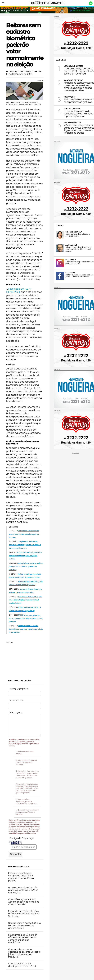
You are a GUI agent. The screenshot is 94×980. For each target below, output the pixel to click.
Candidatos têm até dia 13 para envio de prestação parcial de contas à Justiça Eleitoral (26, 600)
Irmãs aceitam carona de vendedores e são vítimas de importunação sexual (78, 114)
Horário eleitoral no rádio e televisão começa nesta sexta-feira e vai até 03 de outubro (26, 629)
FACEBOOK (70, 273)
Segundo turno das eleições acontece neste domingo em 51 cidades (24, 914)
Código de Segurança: (22, 838)
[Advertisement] (23, 659)
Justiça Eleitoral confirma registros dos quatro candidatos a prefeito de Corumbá (26, 566)
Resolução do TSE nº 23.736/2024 (19, 290)
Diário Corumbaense (47, 3)
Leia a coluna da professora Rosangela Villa (78, 235)
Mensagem (16, 712)
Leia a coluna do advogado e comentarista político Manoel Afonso (78, 249)
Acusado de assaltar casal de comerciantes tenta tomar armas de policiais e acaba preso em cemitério (79, 87)
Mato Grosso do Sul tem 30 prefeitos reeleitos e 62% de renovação (23, 890)
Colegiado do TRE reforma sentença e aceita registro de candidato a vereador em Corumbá (25, 545)
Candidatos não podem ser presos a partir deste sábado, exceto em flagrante (24, 534)
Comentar (16, 854)
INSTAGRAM (71, 259)
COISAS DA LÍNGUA (74, 232)
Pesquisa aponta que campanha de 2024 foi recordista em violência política (21, 877)
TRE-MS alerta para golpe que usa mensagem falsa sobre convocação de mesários (26, 618)
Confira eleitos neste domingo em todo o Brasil (22, 965)
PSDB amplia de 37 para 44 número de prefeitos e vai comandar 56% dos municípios (23, 939)
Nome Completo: (19, 689)
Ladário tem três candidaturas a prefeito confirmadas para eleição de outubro (25, 556)
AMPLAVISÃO (71, 245)
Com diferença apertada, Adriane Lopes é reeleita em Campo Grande (23, 902)
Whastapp (91, 3)
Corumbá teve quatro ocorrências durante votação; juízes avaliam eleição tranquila (24, 953)
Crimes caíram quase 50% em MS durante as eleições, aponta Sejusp (24, 925)
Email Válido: (17, 701)
